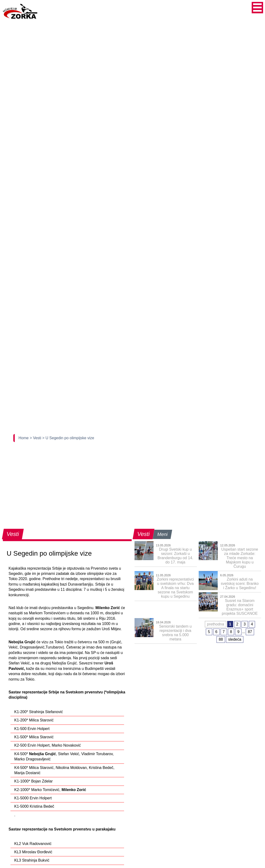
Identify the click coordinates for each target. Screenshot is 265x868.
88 (221, 639)
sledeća (235, 639)
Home (24, 438)
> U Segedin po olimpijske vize (68, 438)
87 (250, 632)
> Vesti (36, 438)
